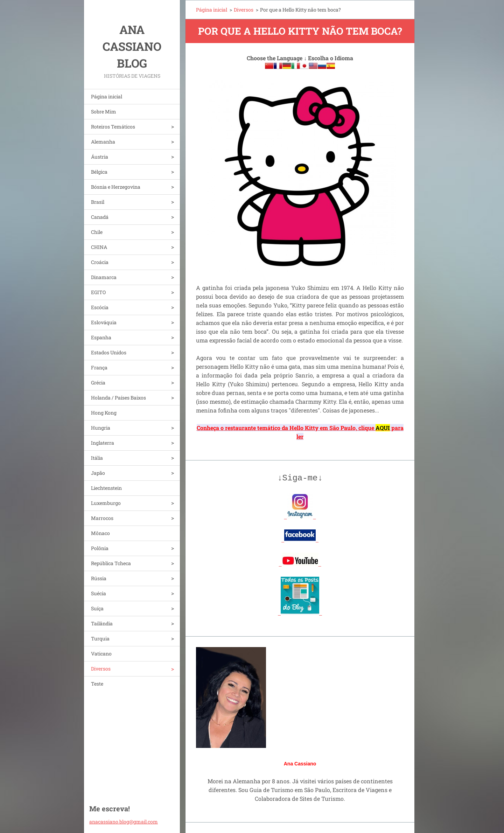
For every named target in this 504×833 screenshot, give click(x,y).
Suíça (97, 608)
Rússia (99, 578)
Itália (97, 458)
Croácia (100, 262)
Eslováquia (104, 322)
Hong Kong (104, 413)
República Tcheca (111, 563)
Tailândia (102, 623)
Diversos (101, 669)
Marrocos (102, 518)
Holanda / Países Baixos (118, 398)
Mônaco (100, 533)
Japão (98, 473)
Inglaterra (103, 443)
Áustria (100, 157)
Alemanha (103, 142)
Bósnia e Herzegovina (116, 187)
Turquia (100, 638)
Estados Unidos (109, 352)
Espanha (101, 337)
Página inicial (107, 96)
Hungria (101, 428)
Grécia (98, 383)
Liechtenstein (106, 488)
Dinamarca (104, 277)
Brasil (98, 202)
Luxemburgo (106, 503)
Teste (97, 684)
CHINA (99, 247)
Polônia (100, 548)
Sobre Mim (104, 112)
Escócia (100, 307)
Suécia (99, 593)
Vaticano (101, 654)
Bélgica (99, 172)
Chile (97, 232)
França (99, 367)
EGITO (98, 292)
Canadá (100, 217)
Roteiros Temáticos (113, 127)
